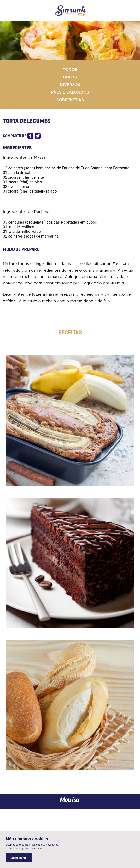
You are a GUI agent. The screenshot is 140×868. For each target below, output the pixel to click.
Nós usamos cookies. (28, 839)
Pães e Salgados (70, 92)
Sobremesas (70, 100)
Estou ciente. (19, 858)
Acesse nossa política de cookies (24, 849)
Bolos (70, 77)
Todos (70, 70)
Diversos (70, 85)
